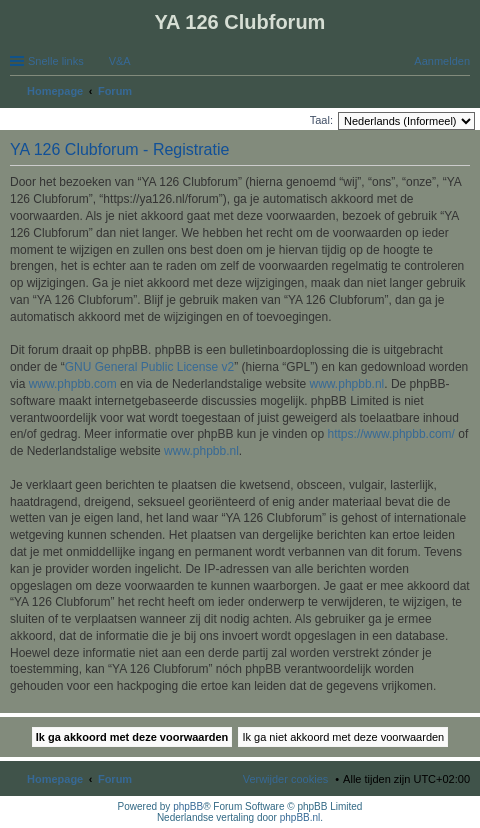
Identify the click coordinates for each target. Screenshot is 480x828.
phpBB (188, 806)
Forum (115, 779)
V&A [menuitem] (120, 61)
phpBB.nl (300, 817)
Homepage (55, 779)
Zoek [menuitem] (464, 93)
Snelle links (56, 61)
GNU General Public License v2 (149, 367)
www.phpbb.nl (347, 384)
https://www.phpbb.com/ (391, 434)
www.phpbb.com (73, 384)
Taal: (321, 120)
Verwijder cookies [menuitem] (286, 779)
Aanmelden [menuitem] (442, 61)
